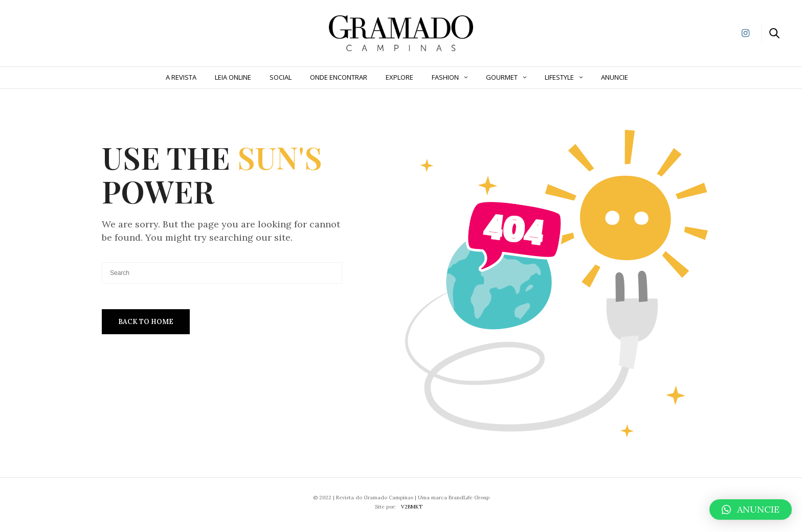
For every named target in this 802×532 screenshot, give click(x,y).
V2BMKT (412, 507)
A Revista (181, 77)
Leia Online (233, 77)
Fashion (445, 77)
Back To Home (146, 322)
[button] (751, 510)
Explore (399, 77)
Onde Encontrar (339, 77)
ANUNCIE (615, 77)
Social (281, 77)
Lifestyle (559, 77)
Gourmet (502, 77)
